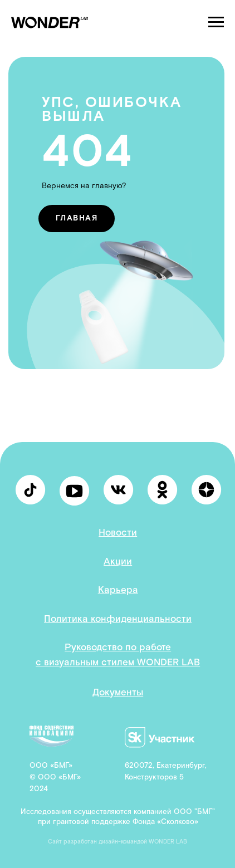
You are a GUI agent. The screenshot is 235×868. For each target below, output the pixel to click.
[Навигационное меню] (216, 22)
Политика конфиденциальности (118, 619)
